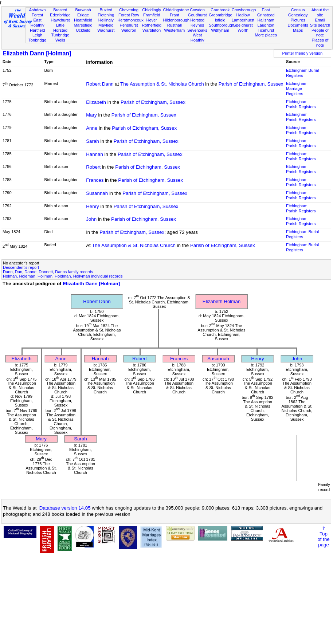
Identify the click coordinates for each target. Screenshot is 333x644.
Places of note (320, 43)
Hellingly (106, 20)
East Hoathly (38, 23)
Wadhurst (106, 30)
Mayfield (106, 25)
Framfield (152, 15)
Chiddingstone (176, 10)
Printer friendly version (303, 53)
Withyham (220, 30)
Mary (91, 115)
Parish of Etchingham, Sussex (251, 84)
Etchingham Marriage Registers (297, 89)
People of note (320, 33)
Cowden (197, 10)
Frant (175, 15)
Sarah (93, 141)
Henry (93, 206)
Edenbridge (60, 15)
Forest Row (129, 15)
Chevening (129, 10)
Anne (92, 128)
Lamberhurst (243, 20)
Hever (152, 20)
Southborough (222, 25)
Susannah (97, 193)
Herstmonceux (130, 20)
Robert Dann (100, 84)
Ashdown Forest (38, 12)
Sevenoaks (197, 30)
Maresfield (83, 25)
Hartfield (37, 30)
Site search (320, 25)
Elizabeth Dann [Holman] (37, 53)
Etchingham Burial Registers (302, 73)
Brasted (60, 10)
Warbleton (152, 30)
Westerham (175, 30)
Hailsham (266, 20)
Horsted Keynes (197, 23)
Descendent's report (21, 267)
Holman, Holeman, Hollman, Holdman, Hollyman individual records (63, 276)
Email (320, 20)
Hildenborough (176, 20)
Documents (298, 25)
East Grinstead (266, 12)
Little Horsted (60, 28)
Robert (93, 167)
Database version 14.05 (65, 508)
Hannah (95, 154)
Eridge (83, 15)
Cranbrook (220, 10)
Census (298, 10)
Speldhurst (243, 25)
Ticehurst (266, 30)
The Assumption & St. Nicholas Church (162, 84)
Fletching (106, 15)
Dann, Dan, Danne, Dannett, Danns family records (48, 272)
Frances (95, 180)
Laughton (266, 25)
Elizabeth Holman (222, 301)
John (91, 219)
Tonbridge (37, 40)
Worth (243, 30)
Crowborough (244, 10)
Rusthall (175, 25)
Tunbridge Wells (60, 38)
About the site (320, 12)
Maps (298, 30)
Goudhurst (197, 15)
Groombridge (221, 15)
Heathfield (83, 20)
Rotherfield (152, 25)
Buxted (106, 10)
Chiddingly (152, 10)
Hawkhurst (60, 20)
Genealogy (298, 15)
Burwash (83, 10)
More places (266, 35)
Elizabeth (96, 102)
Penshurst (129, 25)
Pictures (298, 20)
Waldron (129, 30)
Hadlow (243, 15)
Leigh (37, 35)
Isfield (220, 20)
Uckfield (83, 30)
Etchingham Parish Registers (301, 104)
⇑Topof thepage (323, 537)
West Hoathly (197, 38)
